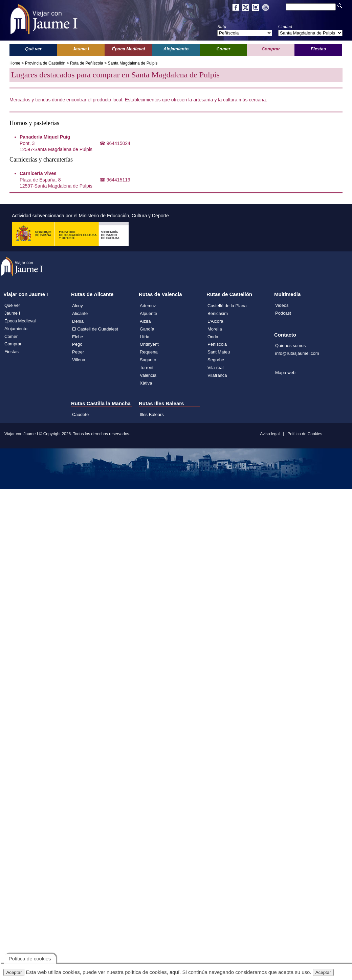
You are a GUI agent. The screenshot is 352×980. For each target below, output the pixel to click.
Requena (149, 352)
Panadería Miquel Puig (45, 137)
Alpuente (148, 313)
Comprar (13, 344)
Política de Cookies (305, 434)
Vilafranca (217, 375)
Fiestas (12, 352)
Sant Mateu (219, 352)
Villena (79, 360)
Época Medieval (20, 321)
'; (245, 33)
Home (15, 63)
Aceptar (14, 972)
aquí (174, 972)
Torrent (147, 367)
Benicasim (218, 313)
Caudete (80, 414)
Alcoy (78, 306)
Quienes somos (290, 346)
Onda (213, 337)
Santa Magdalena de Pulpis (133, 63)
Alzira (145, 321)
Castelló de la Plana (227, 306)
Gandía (147, 329)
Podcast (283, 313)
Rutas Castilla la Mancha (101, 403)
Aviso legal (270, 434)
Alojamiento (16, 329)
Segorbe (216, 360)
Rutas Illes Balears (161, 403)
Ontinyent (149, 344)
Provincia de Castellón (45, 63)
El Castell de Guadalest (95, 329)
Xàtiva (146, 383)
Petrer (78, 352)
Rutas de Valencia (160, 294)
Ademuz (148, 306)
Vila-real (215, 367)
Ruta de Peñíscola (87, 63)
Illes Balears (152, 414)
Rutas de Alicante (92, 294)
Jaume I (12, 313)
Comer (11, 336)
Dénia (78, 321)
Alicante (80, 313)
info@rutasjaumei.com (297, 353)
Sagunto (148, 360)
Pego (77, 344)
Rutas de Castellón (229, 294)
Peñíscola (217, 344)
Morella (215, 329)
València (148, 375)
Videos (282, 305)
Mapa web (285, 373)
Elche (78, 337)
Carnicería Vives (38, 173)
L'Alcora (215, 321)
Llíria (145, 337)
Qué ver (12, 305)
